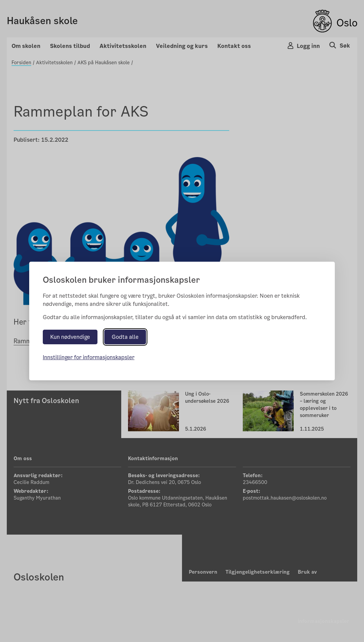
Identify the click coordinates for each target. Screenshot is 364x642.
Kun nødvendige (70, 337)
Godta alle (125, 337)
